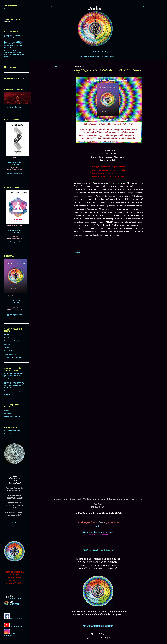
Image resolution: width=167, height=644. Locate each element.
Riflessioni (8, 413)
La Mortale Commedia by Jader (14, 108)
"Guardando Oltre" (11, 354)
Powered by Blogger (98, 634)
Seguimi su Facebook (16, 618)
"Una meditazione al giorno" (98, 532)
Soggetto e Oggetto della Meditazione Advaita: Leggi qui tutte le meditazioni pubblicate (14, 385)
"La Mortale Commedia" (13, 357)
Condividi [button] (54, 67)
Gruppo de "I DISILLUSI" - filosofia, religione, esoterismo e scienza (13, 37)
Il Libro (7, 338)
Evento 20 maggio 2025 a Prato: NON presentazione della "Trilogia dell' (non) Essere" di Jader (14, 45)
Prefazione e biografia (12, 341)
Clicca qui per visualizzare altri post (97, 57)
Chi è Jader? (8, 334)
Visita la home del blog (97, 51)
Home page (8, 9)
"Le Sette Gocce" (10, 351)
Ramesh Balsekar (10, 434)
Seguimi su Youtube (16, 626)
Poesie (7, 410)
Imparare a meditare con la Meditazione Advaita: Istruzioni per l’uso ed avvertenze (14, 376)
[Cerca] (143, 6)
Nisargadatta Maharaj (12, 431)
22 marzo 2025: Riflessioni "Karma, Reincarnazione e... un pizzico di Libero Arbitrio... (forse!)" (14, 53)
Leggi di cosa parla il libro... (15, 174)
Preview (7, 344)
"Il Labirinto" (9, 347)
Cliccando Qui (14, 164)
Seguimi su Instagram (11, 635)
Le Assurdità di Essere (12, 417)
